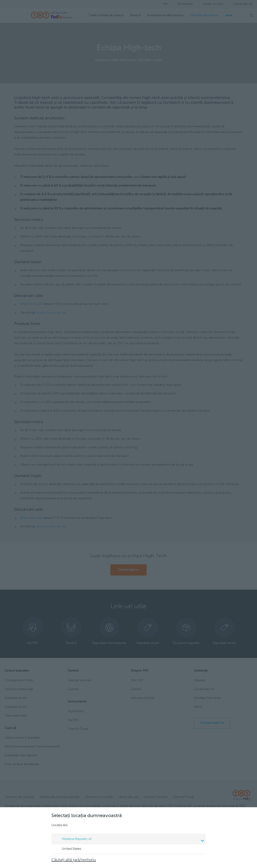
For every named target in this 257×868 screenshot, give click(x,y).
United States (68, 849)
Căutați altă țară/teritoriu (74, 860)
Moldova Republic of (129, 840)
